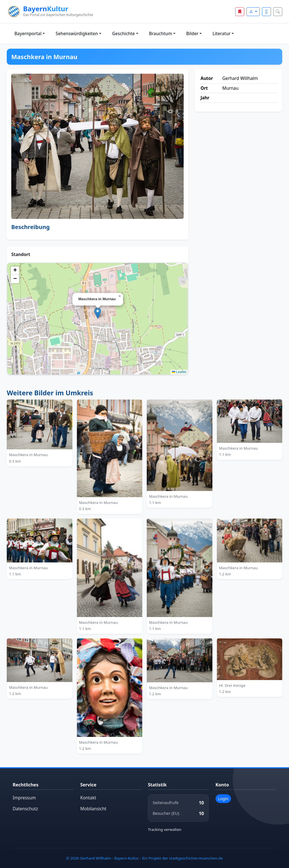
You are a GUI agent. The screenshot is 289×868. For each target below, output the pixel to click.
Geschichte (124, 34)
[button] (98, 313)
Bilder (192, 34)
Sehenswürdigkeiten (77, 34)
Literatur (222, 34)
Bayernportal (28, 34)
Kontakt (88, 798)
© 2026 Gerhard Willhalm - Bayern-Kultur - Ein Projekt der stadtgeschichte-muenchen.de (144, 858)
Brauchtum (161, 34)
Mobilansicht (93, 809)
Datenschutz (25, 809)
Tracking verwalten (165, 829)
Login (223, 799)
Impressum (24, 798)
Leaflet (179, 372)
